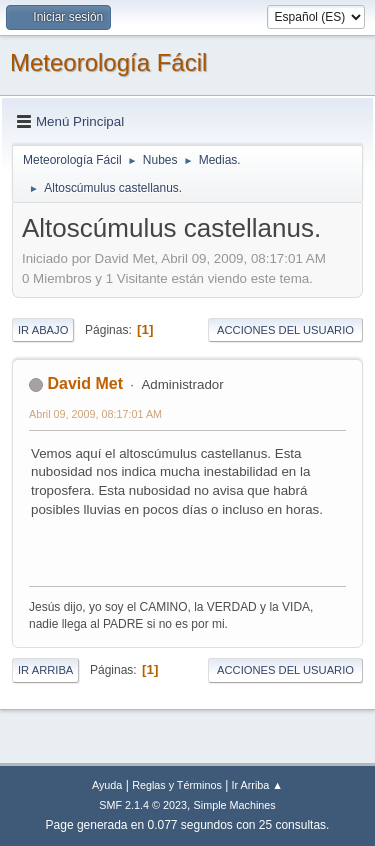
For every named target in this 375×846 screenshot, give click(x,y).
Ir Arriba (45, 670)
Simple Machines (235, 805)
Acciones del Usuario (285, 330)
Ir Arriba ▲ (257, 785)
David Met (85, 383)
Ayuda (107, 785)
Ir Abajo (43, 330)
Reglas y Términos (177, 785)
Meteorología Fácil (108, 62)
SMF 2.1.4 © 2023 (143, 805)
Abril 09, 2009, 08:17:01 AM (95, 414)
